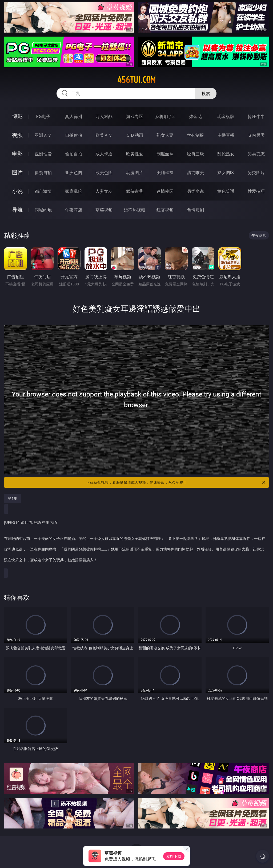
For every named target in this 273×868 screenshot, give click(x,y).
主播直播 (226, 135)
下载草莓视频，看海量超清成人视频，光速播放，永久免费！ (176, 482)
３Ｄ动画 (135, 135)
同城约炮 (43, 210)
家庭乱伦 (74, 191)
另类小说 (195, 191)
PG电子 (43, 116)
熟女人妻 (165, 135)
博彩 (17, 116)
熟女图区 (226, 172)
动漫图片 (135, 172)
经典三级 (195, 154)
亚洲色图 (74, 172)
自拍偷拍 (74, 135)
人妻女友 (104, 191)
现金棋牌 (226, 116)
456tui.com (136, 80)
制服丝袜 (165, 154)
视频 (17, 135)
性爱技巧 (256, 191)
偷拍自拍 (74, 154)
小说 (17, 191)
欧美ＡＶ (104, 135)
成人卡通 (104, 154)
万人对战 (104, 116)
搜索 (206, 93)
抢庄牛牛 (256, 116)
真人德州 (74, 116)
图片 (17, 172)
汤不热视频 (135, 210)
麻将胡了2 (165, 116)
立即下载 (174, 856)
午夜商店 (74, 210)
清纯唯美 (195, 172)
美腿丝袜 (165, 172)
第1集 (13, 498)
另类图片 (256, 172)
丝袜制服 (195, 135)
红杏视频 (165, 210)
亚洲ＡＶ (43, 135)
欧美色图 (104, 172)
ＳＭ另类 (256, 135)
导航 (17, 210)
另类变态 (256, 154)
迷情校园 (165, 191)
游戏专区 (135, 116)
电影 (17, 154)
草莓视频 (104, 210)
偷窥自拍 (43, 172)
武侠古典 (135, 191)
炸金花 (195, 116)
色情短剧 (195, 210)
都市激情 (43, 191)
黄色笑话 (226, 191)
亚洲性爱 (43, 154)
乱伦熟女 (226, 154)
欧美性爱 (135, 154)
